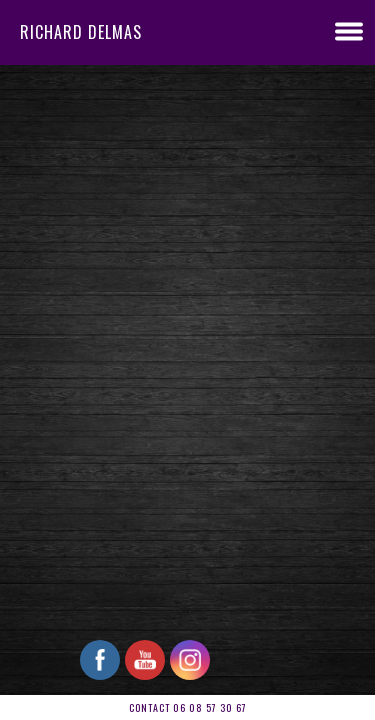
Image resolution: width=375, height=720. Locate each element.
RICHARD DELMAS (81, 32)
